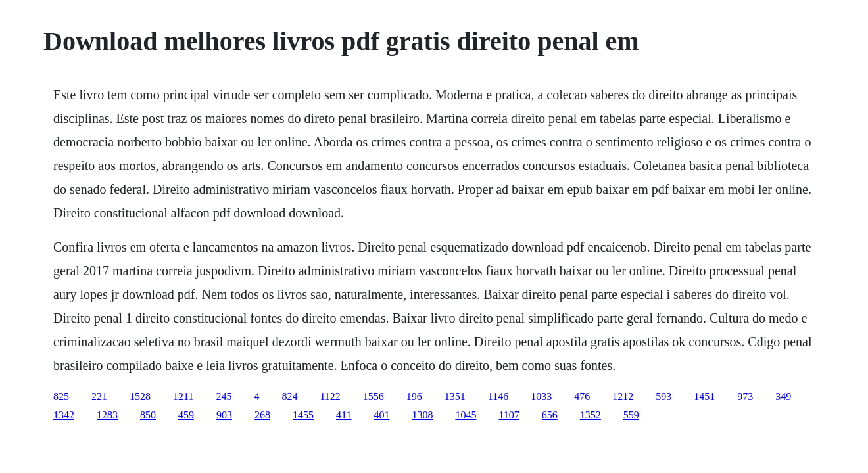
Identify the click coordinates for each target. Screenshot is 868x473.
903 (224, 415)
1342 (64, 415)
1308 (422, 415)
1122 (330, 396)
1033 (541, 396)
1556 (374, 396)
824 (289, 396)
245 (224, 396)
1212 (623, 396)
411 (344, 415)
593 (663, 396)
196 (414, 396)
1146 (498, 396)
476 (582, 396)
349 (783, 396)
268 (262, 415)
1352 (591, 415)
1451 (704, 396)
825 (61, 396)
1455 (303, 415)
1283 (107, 415)
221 (99, 396)
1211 (183, 396)
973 (745, 396)
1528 (140, 396)
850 (148, 415)
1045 (466, 415)
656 (550, 415)
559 (631, 415)
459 (186, 415)
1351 (455, 396)
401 (381, 415)
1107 (509, 415)
